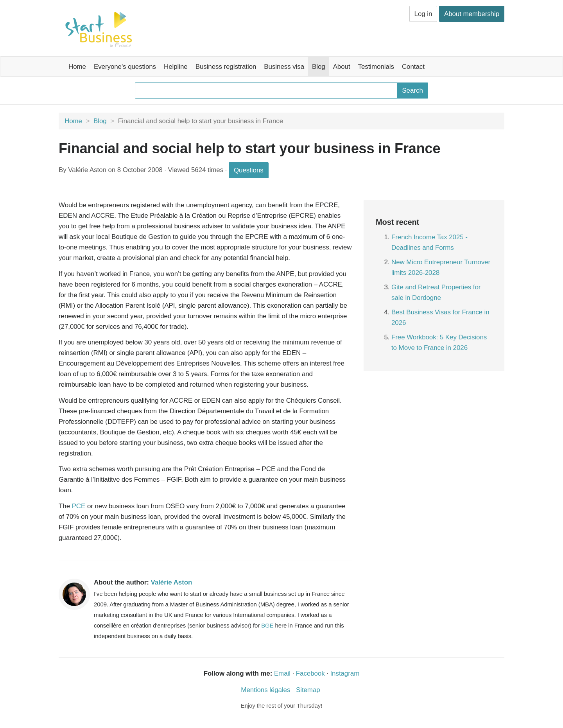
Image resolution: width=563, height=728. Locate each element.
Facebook (310, 673)
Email (282, 673)
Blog (319, 67)
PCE (79, 506)
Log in (423, 14)
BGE (267, 625)
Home (77, 67)
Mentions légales (265, 690)
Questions (249, 170)
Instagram (345, 673)
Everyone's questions (125, 67)
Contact (413, 67)
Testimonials (376, 67)
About (342, 67)
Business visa (284, 67)
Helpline (176, 67)
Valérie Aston (172, 582)
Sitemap (308, 690)
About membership (472, 14)
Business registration (226, 67)
